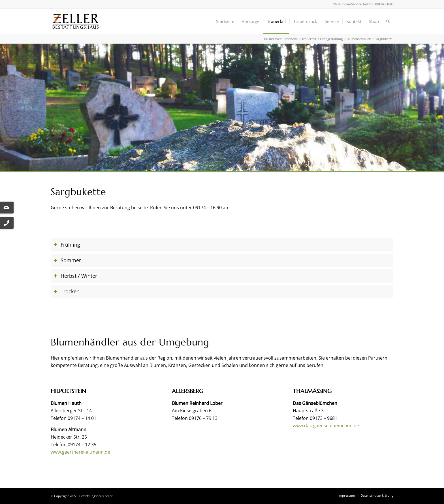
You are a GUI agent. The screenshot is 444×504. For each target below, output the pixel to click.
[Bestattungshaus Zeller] (76, 21)
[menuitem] (225, 21)
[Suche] (388, 21)
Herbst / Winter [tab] (75, 276)
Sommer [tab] (67, 260)
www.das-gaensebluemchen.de (326, 426)
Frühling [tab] (67, 245)
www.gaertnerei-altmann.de (80, 452)
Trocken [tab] (67, 291)
